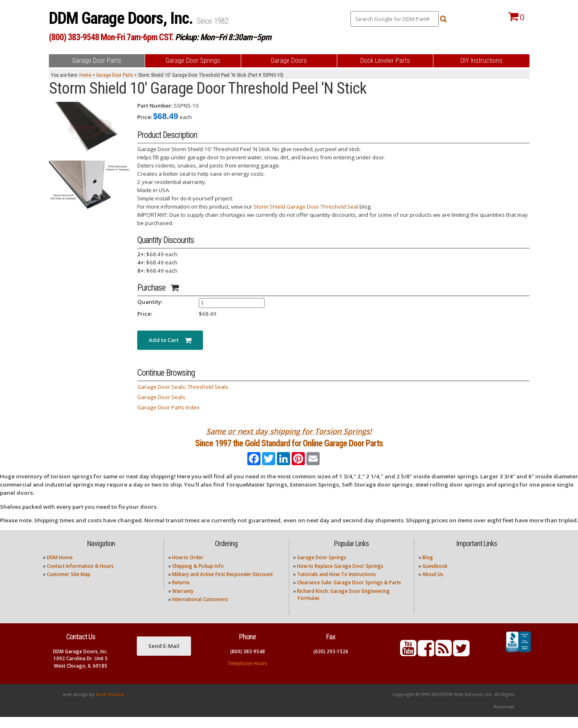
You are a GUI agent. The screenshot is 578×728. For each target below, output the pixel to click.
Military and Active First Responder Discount (222, 585)
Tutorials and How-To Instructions (336, 585)
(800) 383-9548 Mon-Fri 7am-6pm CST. (111, 37)
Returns (181, 594)
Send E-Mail (164, 657)
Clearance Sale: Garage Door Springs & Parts (349, 594)
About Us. (433, 585)
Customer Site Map (69, 585)
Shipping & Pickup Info (198, 577)
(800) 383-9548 (248, 663)
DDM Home (60, 568)
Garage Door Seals (161, 397)
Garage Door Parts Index (168, 407)
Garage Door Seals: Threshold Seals (183, 387)
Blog (428, 568)
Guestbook (435, 577)
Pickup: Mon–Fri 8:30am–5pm (223, 37)
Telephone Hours (247, 674)
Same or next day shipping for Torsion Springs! (289, 431)
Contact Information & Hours (80, 577)
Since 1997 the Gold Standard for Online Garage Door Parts (289, 449)
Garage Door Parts (115, 75)
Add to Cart (170, 340)
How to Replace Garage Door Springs (340, 577)
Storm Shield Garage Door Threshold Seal (306, 207)
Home (85, 75)
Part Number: (155, 106)
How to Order (188, 568)
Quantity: (150, 302)
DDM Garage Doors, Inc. (123, 18)
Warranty (183, 602)
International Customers (200, 610)
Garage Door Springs (322, 568)
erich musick (110, 705)
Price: (145, 117)
